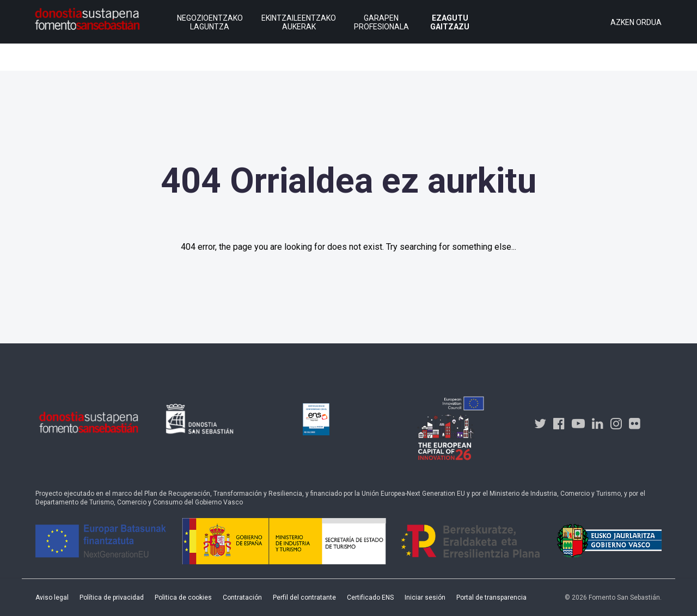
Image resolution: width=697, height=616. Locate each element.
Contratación (242, 597)
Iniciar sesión (425, 597)
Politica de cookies (183, 597)
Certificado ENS (370, 597)
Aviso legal (52, 597)
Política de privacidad (112, 597)
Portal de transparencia (491, 597)
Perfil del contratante (304, 597)
